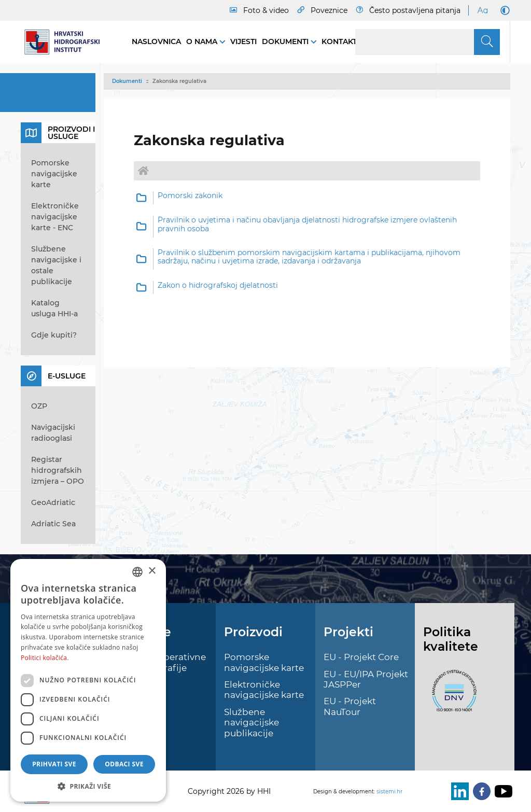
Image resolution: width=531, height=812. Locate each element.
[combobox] (137, 572)
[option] (307, 198)
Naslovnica (156, 41)
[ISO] (452, 697)
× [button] (152, 571)
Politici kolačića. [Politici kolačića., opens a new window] (45, 658)
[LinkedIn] (458, 791)
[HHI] (66, 42)
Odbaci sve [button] (124, 764)
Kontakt (339, 41)
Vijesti (243, 41)
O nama (203, 41)
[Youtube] (501, 791)
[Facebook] (480, 791)
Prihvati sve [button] (54, 764)
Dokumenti (286, 41)
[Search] (428, 42)
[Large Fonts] (482, 10)
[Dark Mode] (503, 10)
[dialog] (88, 680)
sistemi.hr (389, 792)
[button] (88, 786)
